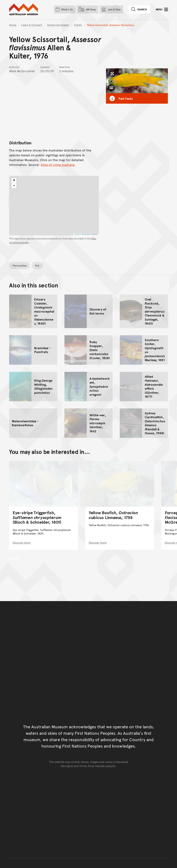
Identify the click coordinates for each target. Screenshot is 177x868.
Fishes (78, 25)
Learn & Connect (32, 25)
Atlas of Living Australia (58, 165)
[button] (14, 181)
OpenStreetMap (86, 234)
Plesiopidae (20, 265)
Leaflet (77, 234)
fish (37, 265)
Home (13, 25)
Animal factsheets (58, 25)
